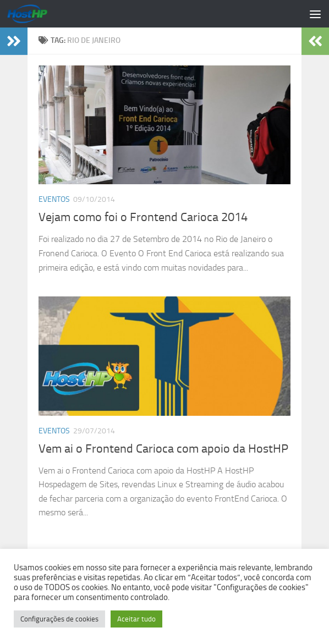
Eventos (54, 199)
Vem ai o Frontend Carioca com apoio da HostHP (163, 449)
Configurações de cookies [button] (59, 619)
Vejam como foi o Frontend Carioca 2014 (143, 217)
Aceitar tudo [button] (136, 619)
